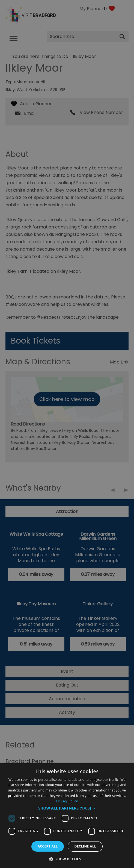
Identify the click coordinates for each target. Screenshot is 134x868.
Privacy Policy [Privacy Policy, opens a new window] (67, 801)
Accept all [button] (48, 846)
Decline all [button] (85, 846)
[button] (67, 808)
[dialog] (67, 816)
